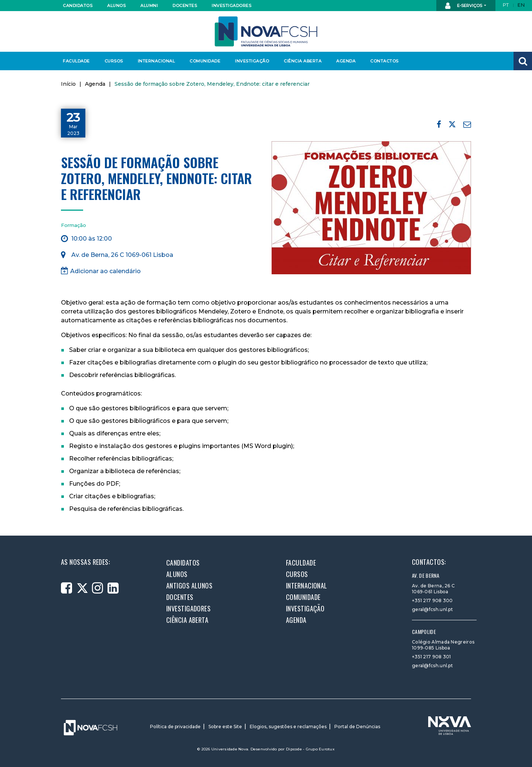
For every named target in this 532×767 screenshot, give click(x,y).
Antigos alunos (189, 586)
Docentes (185, 6)
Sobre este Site (225, 727)
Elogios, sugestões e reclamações (288, 727)
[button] (523, 61)
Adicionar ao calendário (101, 271)
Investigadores (231, 6)
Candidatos (78, 6)
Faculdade (76, 61)
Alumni (149, 6)
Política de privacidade (175, 727)
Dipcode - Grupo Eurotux (310, 749)
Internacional (156, 61)
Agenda (346, 61)
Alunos (116, 6)
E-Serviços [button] (464, 6)
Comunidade (205, 61)
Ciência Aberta (302, 61)
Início (68, 84)
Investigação (252, 61)
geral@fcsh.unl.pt (432, 609)
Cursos (114, 61)
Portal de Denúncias (357, 727)
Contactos (384, 61)
